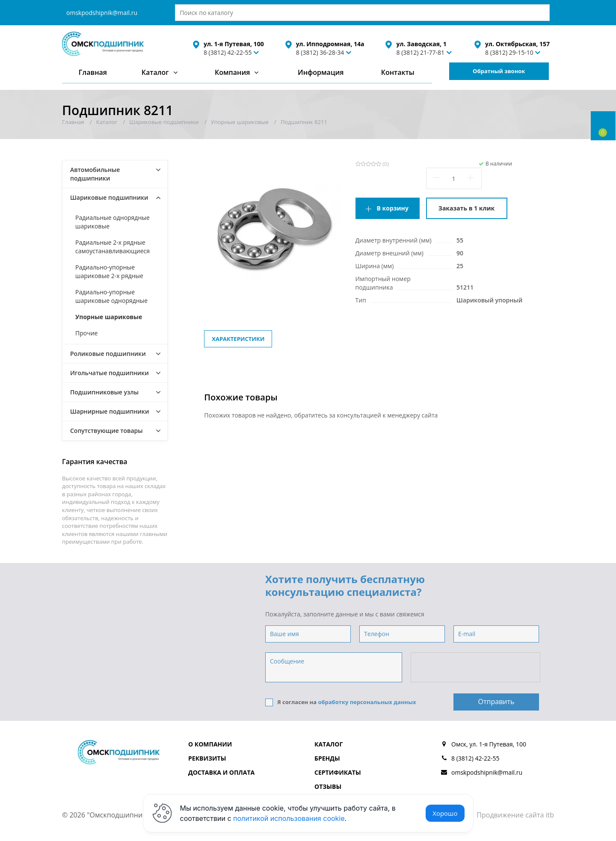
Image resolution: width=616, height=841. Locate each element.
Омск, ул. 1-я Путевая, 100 (489, 744)
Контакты (398, 72)
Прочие (86, 333)
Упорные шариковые (109, 317)
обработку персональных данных (367, 702)
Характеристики (238, 339)
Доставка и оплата (221, 772)
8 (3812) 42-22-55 (228, 52)
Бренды (327, 758)
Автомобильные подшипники (95, 174)
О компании (210, 744)
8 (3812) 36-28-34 (320, 52)
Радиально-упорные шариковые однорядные (111, 296)
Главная (93, 72)
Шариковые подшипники (109, 197)
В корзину (393, 208)
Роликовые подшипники (108, 354)
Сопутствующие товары (107, 431)
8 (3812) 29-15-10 (509, 52)
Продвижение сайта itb (515, 815)
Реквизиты (207, 758)
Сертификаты (338, 772)
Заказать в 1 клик (466, 208)
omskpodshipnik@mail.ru (102, 13)
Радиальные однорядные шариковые (113, 222)
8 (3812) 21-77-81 (420, 52)
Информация (321, 72)
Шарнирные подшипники (110, 411)
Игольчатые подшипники (110, 373)
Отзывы (328, 786)
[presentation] (476, 668)
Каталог (155, 72)
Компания (232, 72)
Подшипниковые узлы (104, 392)
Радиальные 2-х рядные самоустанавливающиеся (113, 247)
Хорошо (445, 813)
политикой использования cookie (289, 818)
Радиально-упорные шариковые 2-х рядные (109, 271)
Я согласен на (341, 702)
